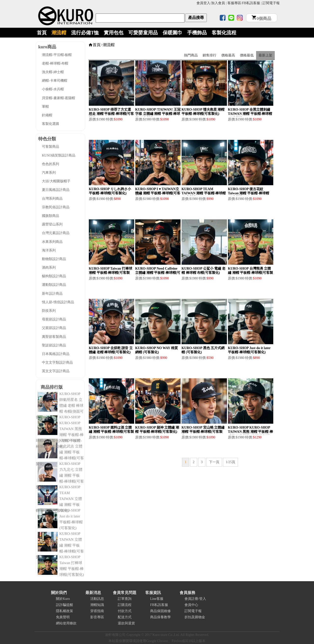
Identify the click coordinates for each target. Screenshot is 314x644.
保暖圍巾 (172, 33)
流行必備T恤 (85, 33)
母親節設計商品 (54, 319)
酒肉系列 (49, 268)
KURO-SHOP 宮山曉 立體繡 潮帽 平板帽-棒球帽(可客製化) (203, 432)
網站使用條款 (66, 623)
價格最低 (247, 55)
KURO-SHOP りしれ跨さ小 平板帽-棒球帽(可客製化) (110, 191)
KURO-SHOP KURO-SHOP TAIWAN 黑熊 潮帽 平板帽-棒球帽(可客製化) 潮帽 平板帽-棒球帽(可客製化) (250, 434)
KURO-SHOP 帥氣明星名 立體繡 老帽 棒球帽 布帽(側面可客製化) (60, 406)
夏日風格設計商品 (56, 190)
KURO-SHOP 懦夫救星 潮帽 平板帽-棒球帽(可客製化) (203, 112)
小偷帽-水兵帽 (53, 89)
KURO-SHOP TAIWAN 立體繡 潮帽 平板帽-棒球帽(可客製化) (60, 545)
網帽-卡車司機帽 (55, 81)
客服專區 (234, 3)
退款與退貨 (126, 623)
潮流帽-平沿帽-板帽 (57, 55)
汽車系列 (49, 173)
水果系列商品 (52, 242)
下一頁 (214, 462)
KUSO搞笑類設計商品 (59, 155)
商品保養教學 (160, 617)
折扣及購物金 (195, 617)
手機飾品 (197, 33)
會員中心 (191, 605)
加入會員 (218, 3)
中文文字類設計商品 (57, 362)
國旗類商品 (51, 216)
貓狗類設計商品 (54, 276)
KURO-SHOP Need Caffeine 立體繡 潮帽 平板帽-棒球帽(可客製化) (158, 273)
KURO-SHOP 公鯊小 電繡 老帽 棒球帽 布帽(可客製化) (203, 271)
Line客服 (157, 599)
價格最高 (228, 55)
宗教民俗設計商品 (56, 207)
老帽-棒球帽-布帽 (55, 63)
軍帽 (45, 107)
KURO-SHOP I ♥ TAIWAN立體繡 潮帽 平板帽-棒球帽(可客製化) (158, 193)
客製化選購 (51, 124)
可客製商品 (51, 147)
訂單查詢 (125, 599)
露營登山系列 (52, 224)
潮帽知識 (97, 605)
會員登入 (203, 3)
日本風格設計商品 (56, 354)
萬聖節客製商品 (54, 337)
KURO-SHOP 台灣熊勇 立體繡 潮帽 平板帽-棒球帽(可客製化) (250, 273)
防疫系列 (49, 311)
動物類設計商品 (54, 259)
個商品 (262, 19)
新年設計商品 (52, 294)
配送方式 (125, 617)
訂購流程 (125, 605)
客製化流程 (224, 33)
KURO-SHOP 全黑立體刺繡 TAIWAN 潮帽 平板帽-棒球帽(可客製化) (250, 114)
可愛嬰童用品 (143, 33)
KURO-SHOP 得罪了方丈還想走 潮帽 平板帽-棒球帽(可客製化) (111, 114)
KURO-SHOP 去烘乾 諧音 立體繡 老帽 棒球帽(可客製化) (111, 350)
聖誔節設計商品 (54, 345)
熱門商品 (191, 55)
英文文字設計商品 (56, 371)
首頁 (42, 33)
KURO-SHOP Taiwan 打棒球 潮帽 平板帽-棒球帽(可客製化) (111, 273)
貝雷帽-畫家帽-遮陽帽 (59, 98)
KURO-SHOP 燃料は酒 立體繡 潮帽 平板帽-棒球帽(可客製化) (111, 432)
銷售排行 (209, 55)
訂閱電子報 (271, 3)
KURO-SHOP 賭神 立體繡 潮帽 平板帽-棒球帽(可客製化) (157, 430)
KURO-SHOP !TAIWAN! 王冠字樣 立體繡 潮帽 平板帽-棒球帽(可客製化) (158, 114)
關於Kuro (63, 599)
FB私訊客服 (251, 3)
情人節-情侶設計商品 (58, 302)
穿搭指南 (97, 611)
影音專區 (97, 617)
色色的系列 (51, 164)
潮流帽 (59, 33)
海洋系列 (49, 250)
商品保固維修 (160, 611)
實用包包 (114, 33)
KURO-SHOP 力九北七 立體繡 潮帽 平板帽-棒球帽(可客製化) (60, 475)
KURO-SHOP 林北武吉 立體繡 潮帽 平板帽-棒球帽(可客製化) (60, 452)
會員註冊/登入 (195, 599)
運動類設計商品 (54, 285)
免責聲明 (63, 617)
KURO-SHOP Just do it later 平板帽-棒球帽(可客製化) (249, 350)
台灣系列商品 (52, 199)
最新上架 (265, 55)
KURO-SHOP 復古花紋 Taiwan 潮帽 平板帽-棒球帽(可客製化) (249, 193)
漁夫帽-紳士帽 (53, 72)
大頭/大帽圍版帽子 (56, 181)
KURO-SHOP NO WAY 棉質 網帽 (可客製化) (157, 350)
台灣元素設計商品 (56, 233)
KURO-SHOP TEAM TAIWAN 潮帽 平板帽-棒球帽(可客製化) (204, 193)
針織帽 (47, 115)
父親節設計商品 (54, 328)
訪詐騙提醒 (65, 605)
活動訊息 (97, 599)
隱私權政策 (65, 611)
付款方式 (125, 611)
